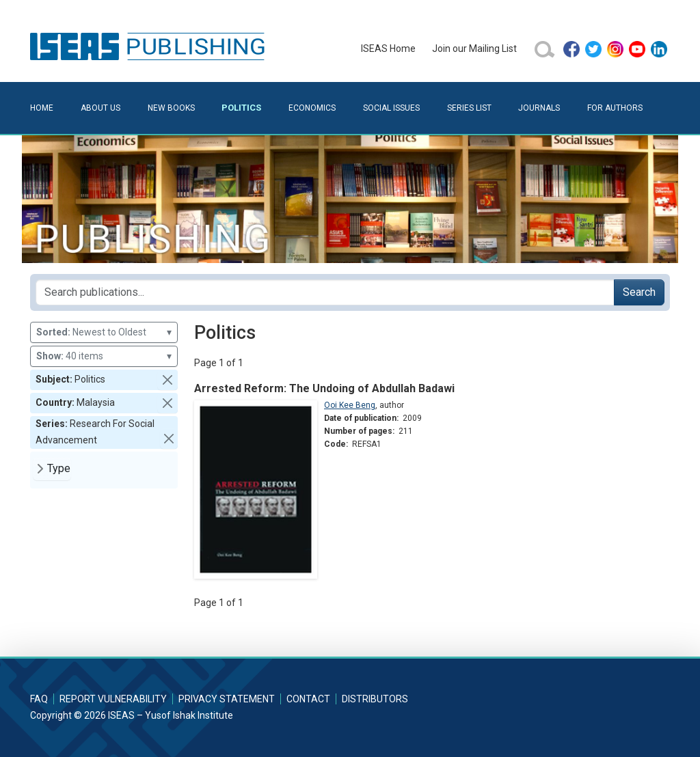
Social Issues (391, 108)
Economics (312, 108)
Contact (308, 699)
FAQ (39, 699)
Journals (539, 108)
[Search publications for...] (325, 292)
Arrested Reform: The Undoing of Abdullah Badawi (324, 388)
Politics (241, 108)
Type (59, 468)
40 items (104, 356)
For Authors (615, 108)
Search (639, 292)
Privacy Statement (227, 699)
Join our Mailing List (474, 49)
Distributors (375, 699)
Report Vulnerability (113, 699)
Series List (469, 108)
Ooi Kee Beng (350, 405)
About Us (100, 108)
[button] (167, 380)
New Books (171, 108)
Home (42, 108)
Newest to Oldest (104, 332)
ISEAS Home (388, 49)
